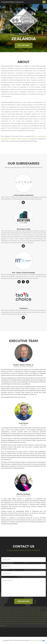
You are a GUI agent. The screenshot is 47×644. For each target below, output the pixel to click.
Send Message (23, 601)
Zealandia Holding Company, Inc (12, 2)
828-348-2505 (36, 550)
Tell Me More (24, 45)
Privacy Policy (3, 626)
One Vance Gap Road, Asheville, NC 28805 (19, 550)
